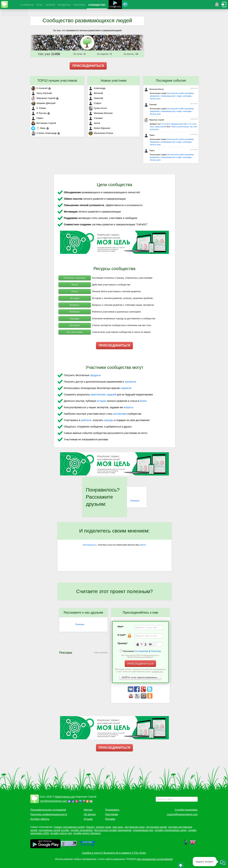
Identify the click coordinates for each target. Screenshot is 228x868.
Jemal (94, 123)
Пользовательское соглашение (48, 810)
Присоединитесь (90, 545)
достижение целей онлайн (54, 830)
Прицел (90, 827)
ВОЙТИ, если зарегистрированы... (140, 677)
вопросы (129, 407)
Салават (96, 118)
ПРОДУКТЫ (64, 5)
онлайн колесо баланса (87, 833)
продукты (96, 375)
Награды (75, 318)
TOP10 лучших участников (57, 81)
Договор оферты (40, 819)
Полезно (135, 501)
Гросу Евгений (42, 93)
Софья (95, 103)
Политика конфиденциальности (49, 814)
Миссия (88, 810)
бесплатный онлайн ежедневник (113, 830)
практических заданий (103, 395)
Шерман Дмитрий (43, 103)
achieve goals (103, 827)
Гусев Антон (98, 108)
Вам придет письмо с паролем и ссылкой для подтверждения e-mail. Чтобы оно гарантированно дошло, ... (140, 670)
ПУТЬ (39, 5)
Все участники (74, 332)
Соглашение (142, 651)
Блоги (75, 291)
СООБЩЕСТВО (97, 5)
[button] (223, 863)
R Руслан (39, 113)
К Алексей (39, 88)
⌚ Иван (38, 128)
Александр (97, 88)
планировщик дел (143, 830)
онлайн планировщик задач (171, 830)
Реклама (110, 819)
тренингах (130, 382)
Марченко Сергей (43, 98)
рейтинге (86, 420)
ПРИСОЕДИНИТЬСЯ (88, 66)
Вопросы (75, 305)
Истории (75, 298)
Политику (156, 651)
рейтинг (143, 545)
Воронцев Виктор (154, 89)
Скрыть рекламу (101, 653)
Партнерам (112, 814)
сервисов (126, 388)
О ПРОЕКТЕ (27, 5)
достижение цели (135, 827)
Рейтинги (75, 312)
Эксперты (75, 325)
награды (109, 420)
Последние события (171, 81)
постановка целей (156, 827)
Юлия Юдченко (99, 128)
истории (101, 401)
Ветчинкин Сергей (44, 123)
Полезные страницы (75, 278)
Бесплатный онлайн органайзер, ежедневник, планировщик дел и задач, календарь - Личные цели (172, 96)
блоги (143, 401)
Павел (37, 118)
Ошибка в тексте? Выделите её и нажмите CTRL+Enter (114, 853)
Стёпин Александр (44, 133)
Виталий (96, 93)
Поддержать (112, 810)
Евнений (150, 105)
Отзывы (88, 819)
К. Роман (39, 108)
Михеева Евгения (101, 113)
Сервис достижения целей (69, 827)
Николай (96, 98)
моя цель (118, 827)
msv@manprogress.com (53, 801)
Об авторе (90, 814)
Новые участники (114, 81)
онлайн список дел (61, 833)
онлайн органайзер (82, 830)
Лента (75, 285)
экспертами (120, 414)
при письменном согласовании (154, 859)
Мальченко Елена (101, 133)
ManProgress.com (65, 797)
